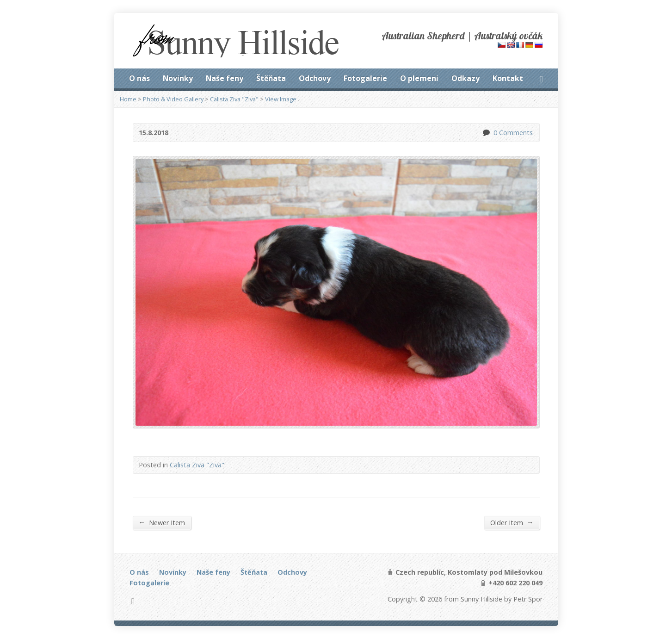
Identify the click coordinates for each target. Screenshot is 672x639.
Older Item (512, 522)
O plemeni (419, 78)
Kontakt (508, 78)
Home (128, 99)
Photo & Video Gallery (173, 99)
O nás (139, 78)
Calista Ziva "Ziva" (234, 99)
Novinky (178, 78)
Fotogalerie (365, 78)
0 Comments (486, 133)
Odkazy (465, 78)
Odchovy (315, 78)
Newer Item (162, 522)
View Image (281, 99)
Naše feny (225, 78)
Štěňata (271, 78)
